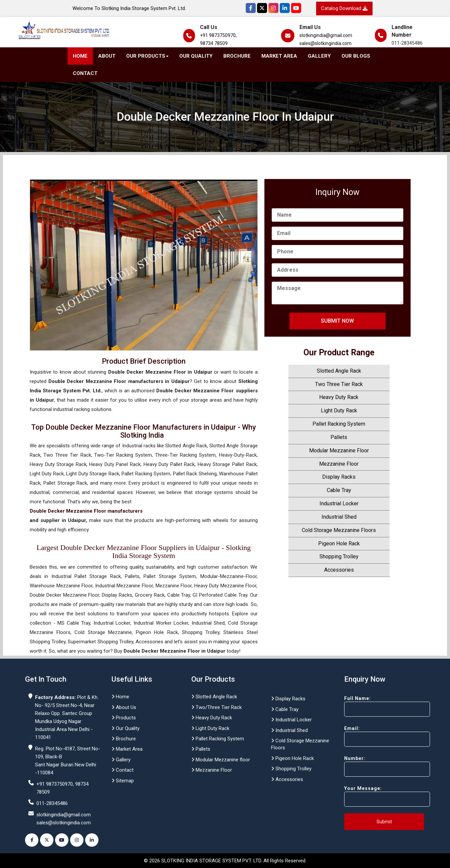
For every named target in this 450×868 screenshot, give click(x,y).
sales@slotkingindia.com (325, 43)
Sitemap (123, 781)
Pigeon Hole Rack (339, 543)
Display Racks (339, 477)
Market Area (279, 56)
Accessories (339, 570)
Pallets (339, 437)
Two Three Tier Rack (339, 384)
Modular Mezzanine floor (221, 760)
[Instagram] (273, 8)
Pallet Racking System (339, 424)
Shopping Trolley (339, 556)
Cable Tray (339, 490)
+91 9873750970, (218, 35)
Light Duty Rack (339, 410)
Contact (85, 73)
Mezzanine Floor (339, 464)
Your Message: (375, 796)
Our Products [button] (147, 56)
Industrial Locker (339, 503)
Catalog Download (344, 8)
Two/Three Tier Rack (216, 707)
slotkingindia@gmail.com (326, 35)
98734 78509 (214, 43)
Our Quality (196, 56)
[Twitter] (262, 8)
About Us (124, 707)
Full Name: (375, 706)
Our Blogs (356, 56)
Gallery (319, 56)
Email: (375, 736)
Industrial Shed (339, 517)
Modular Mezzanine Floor (339, 450)
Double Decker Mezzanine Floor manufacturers (86, 511)
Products (124, 718)
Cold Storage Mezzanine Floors (339, 530)
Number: (375, 766)
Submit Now (337, 321)
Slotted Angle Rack (339, 371)
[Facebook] (251, 8)
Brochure (237, 56)
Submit (384, 822)
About (107, 56)
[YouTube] (296, 8)
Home (80, 56)
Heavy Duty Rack (339, 397)
